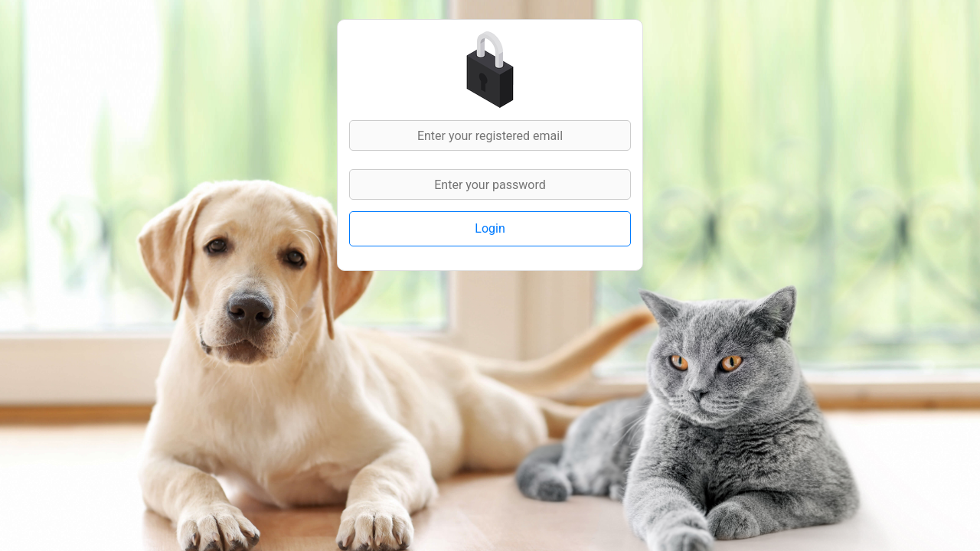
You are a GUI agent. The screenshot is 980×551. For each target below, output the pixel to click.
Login (490, 228)
